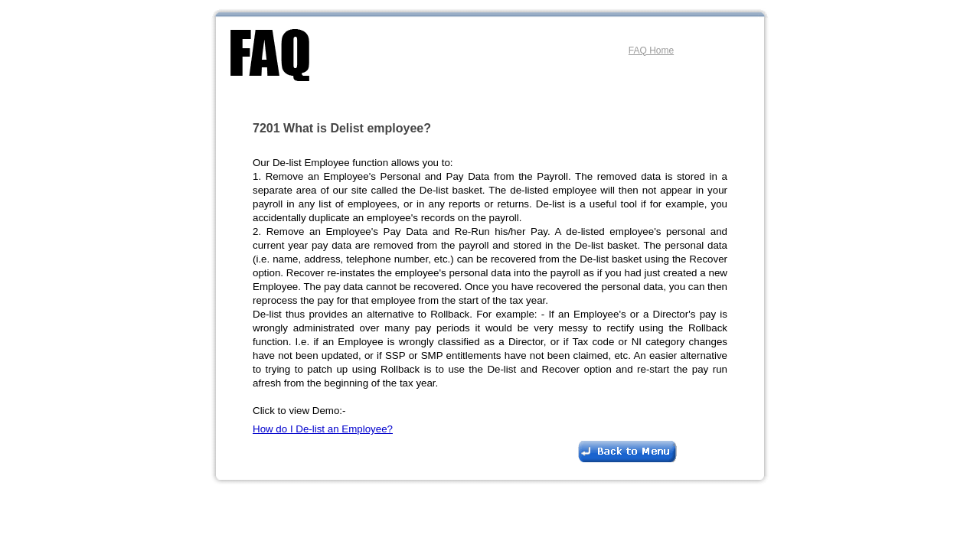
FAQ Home (651, 51)
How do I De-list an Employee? (323, 429)
